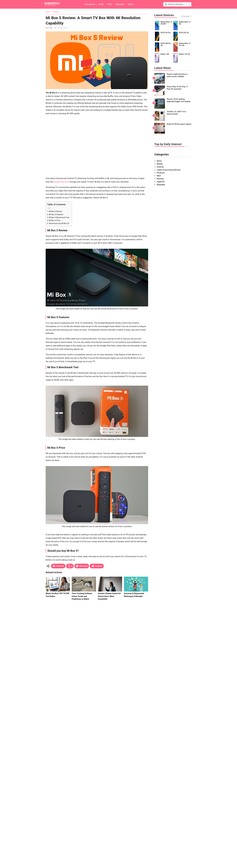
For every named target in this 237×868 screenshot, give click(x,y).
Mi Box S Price (55, 220)
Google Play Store (61, 182)
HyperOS (161, 182)
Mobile (160, 164)
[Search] (166, 4)
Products (161, 173)
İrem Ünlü (49, 28)
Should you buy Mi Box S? (59, 223)
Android (160, 167)
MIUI (159, 176)
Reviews (160, 179)
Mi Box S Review (55, 211)
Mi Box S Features (56, 215)
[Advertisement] (29, 146)
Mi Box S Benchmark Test (59, 218)
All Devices (186, 16)
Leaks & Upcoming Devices (169, 170)
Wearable (161, 185)
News (159, 161)
